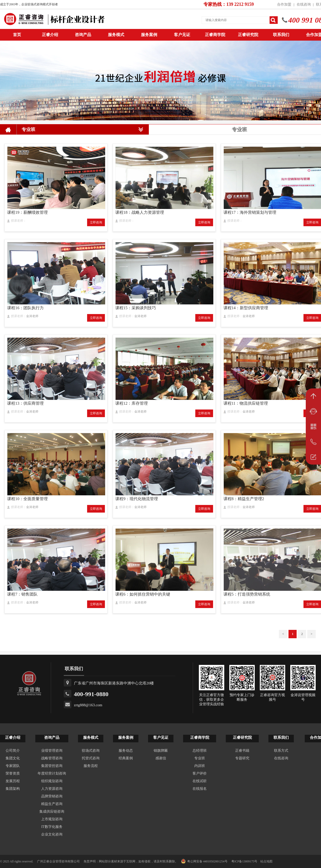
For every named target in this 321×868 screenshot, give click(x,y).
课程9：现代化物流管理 (137, 499)
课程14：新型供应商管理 (246, 308)
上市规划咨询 (52, 819)
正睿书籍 (242, 751)
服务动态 (126, 751)
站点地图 (266, 861)
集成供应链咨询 (52, 812)
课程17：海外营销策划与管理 (250, 212)
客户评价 (200, 773)
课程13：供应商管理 (25, 403)
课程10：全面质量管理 (27, 499)
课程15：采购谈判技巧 (136, 308)
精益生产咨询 (52, 804)
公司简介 (13, 751)
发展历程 (13, 781)
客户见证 (182, 35)
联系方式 (281, 751)
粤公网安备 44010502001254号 (204, 861)
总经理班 (200, 751)
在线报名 (200, 789)
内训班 (200, 766)
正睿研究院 (248, 35)
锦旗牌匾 (161, 751)
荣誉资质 (13, 773)
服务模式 (116, 35)
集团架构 (13, 789)
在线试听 (200, 781)
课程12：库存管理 (132, 403)
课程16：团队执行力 (25, 308)
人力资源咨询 (52, 789)
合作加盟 (284, 4)
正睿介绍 (13, 738)
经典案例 (126, 758)
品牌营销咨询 (52, 796)
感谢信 (161, 758)
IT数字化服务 (52, 827)
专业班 (200, 758)
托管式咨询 (91, 758)
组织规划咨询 (52, 781)
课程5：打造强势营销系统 (247, 594)
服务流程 (91, 766)
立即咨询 (96, 222)
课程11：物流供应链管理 (246, 403)
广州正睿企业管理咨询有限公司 (58, 861)
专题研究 (242, 758)
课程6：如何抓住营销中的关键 (143, 594)
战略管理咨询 (52, 758)
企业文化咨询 (52, 834)
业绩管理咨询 (52, 751)
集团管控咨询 (52, 766)
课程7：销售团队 (22, 594)
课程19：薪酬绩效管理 (27, 212)
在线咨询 (304, 4)
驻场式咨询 (91, 751)
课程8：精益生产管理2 (244, 499)
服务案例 (149, 35)
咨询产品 (83, 35)
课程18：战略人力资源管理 (140, 212)
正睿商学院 (215, 35)
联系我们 (281, 35)
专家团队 (13, 766)
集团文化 (13, 758)
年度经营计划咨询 (52, 773)
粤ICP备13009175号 (244, 861)
